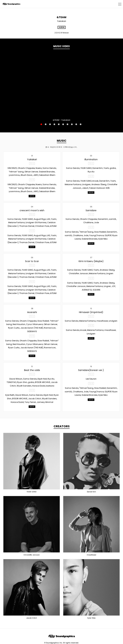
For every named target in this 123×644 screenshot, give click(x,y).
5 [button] (59, 124)
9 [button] (76, 124)
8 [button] (72, 124)
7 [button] (67, 124)
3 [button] (50, 124)
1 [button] (41, 124)
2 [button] (46, 124)
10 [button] (81, 124)
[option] (61, 85)
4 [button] (54, 124)
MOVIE (32, 196)
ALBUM (62, 27)
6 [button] (63, 124)
